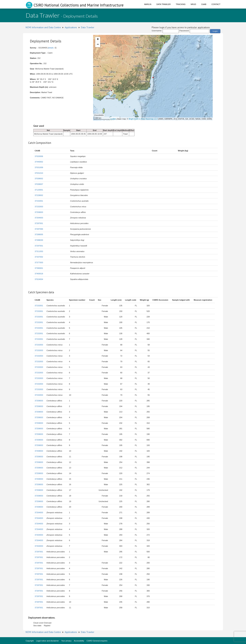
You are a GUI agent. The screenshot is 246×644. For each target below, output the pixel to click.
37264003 (39, 218)
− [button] (98, 45)
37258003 (39, 212)
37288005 (39, 234)
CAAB (204, 4)
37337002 (39, 257)
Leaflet (113, 119)
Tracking (181, 4)
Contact (216, 4)
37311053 (39, 251)
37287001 (39, 223)
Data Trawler (164, 4)
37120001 (39, 190)
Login (215, 31)
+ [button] (98, 40)
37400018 (39, 274)
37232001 (39, 201)
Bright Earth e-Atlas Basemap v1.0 (143, 119)
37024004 (39, 279)
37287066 (39, 229)
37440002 (39, 162)
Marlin (148, 4)
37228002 (39, 195)
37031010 (39, 173)
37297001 (39, 246)
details (51, 48)
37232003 (39, 207)
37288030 (39, 240)
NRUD (193, 4)
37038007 (39, 184)
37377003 (39, 262)
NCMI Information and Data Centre (43, 27)
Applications (71, 27)
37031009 (39, 167)
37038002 (39, 179)
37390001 (39, 268)
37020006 (39, 156)
